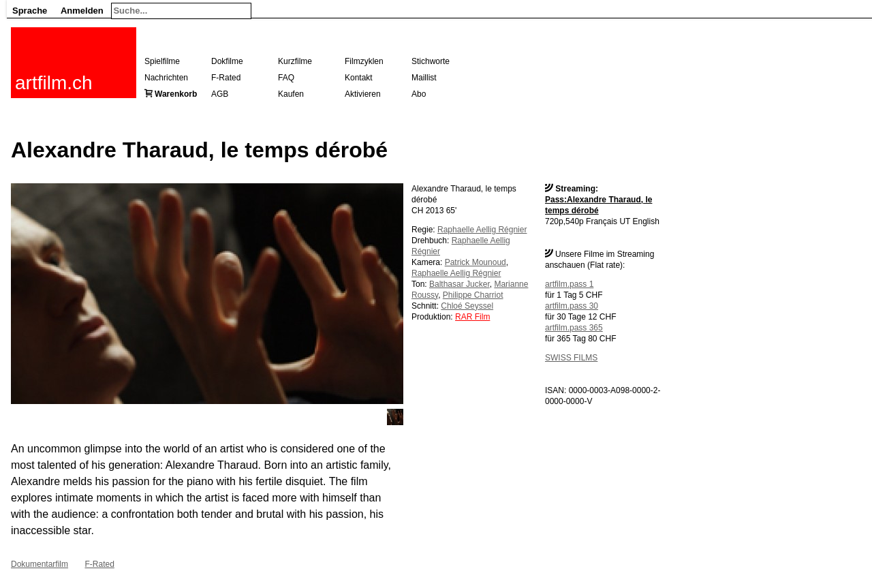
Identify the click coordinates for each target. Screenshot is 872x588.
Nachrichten (166, 78)
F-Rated (226, 78)
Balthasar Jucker (460, 284)
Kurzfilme (295, 61)
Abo (419, 94)
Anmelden (82, 11)
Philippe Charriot (473, 295)
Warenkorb (176, 94)
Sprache (30, 11)
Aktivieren (363, 94)
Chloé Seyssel (467, 306)
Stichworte (431, 61)
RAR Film (472, 317)
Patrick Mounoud (476, 262)
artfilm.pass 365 (574, 328)
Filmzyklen (364, 61)
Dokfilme (227, 61)
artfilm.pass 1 (569, 284)
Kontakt (359, 78)
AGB (220, 94)
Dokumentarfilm (40, 564)
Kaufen (291, 94)
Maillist (424, 78)
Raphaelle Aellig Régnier (482, 230)
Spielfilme (162, 61)
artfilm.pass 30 (572, 306)
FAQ (286, 78)
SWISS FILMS (571, 358)
